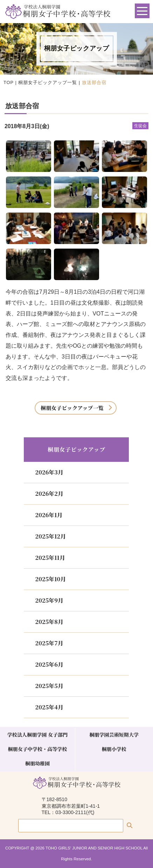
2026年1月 (49, 515)
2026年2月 (49, 494)
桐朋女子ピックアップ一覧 (48, 82)
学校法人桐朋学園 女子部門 (37, 735)
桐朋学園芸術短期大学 (114, 735)
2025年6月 (49, 664)
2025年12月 (50, 536)
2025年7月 (49, 643)
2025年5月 (49, 686)
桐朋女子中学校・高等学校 (38, 749)
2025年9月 (49, 600)
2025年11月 (50, 558)
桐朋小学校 (114, 749)
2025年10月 (50, 579)
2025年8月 (49, 622)
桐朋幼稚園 (37, 763)
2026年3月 (49, 472)
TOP (9, 82)
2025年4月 (49, 707)
